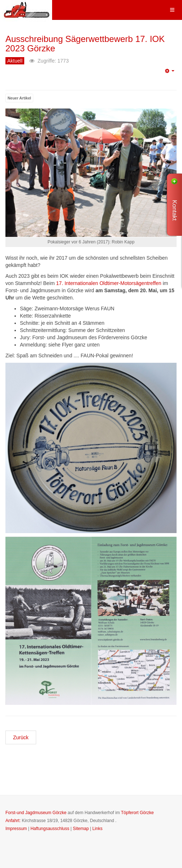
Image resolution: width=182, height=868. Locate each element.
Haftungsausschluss (50, 829)
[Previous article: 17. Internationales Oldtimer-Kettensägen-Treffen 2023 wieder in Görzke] (21, 737)
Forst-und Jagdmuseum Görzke (36, 813)
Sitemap (81, 829)
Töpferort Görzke (137, 813)
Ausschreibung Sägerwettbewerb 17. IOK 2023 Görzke (85, 44)
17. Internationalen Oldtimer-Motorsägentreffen (109, 283)
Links (97, 829)
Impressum (16, 829)
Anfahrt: (13, 821)
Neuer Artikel (19, 98)
